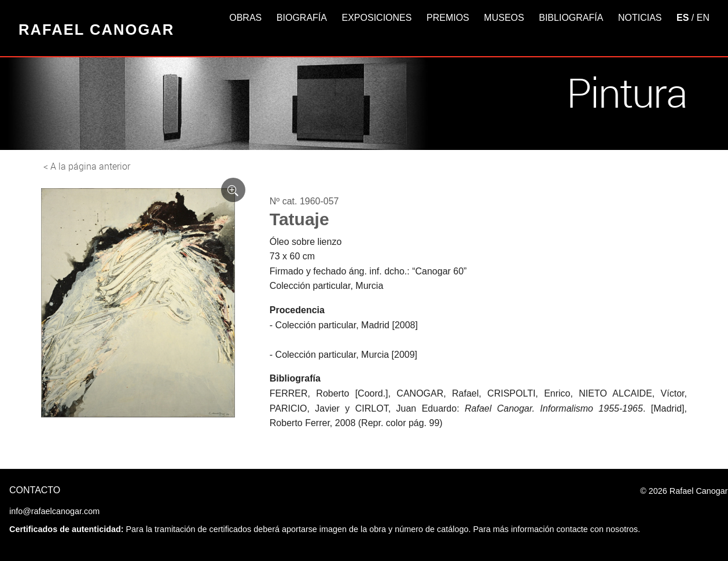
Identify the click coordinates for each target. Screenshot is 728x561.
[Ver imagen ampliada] (233, 190)
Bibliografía (571, 18)
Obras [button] (245, 18)
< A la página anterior (87, 166)
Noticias (640, 18)
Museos (504, 18)
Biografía (302, 18)
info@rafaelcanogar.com (54, 511)
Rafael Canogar (96, 30)
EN (703, 18)
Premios (448, 18)
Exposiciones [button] (377, 18)
